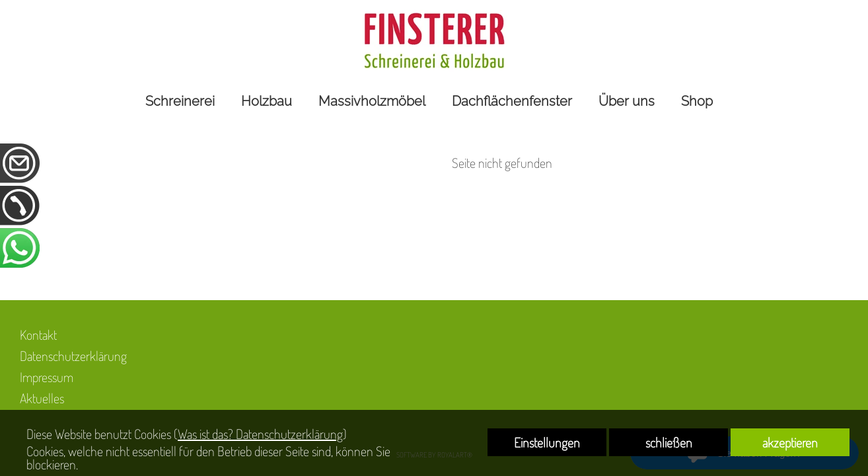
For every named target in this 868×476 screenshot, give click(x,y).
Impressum (47, 377)
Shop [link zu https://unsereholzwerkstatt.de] (697, 101)
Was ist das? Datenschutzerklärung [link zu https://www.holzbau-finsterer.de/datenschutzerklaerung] (260, 434)
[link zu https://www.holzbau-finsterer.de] (434, 41)
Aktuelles (42, 398)
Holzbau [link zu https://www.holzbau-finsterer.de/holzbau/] (267, 101)
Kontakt (38, 335)
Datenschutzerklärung (73, 356)
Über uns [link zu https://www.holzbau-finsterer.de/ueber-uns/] (627, 101)
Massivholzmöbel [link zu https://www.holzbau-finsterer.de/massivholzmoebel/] (372, 101)
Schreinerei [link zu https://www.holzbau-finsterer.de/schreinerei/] (180, 101)
